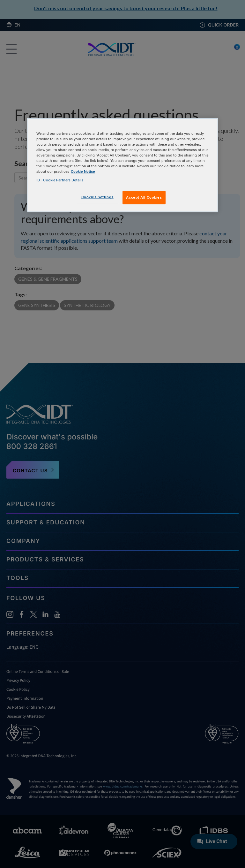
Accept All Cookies (144, 197)
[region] (122, 165)
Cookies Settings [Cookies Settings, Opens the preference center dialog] (97, 197)
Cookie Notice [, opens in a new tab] (83, 171)
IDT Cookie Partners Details (60, 180)
